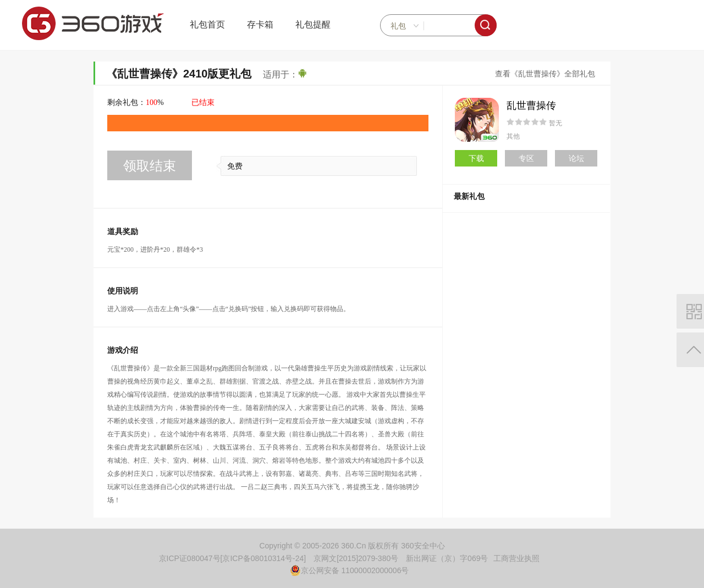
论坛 (576, 158)
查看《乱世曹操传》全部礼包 (545, 74)
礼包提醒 (313, 24)
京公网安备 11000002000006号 (350, 570)
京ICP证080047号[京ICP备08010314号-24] (233, 558)
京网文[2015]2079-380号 (356, 558)
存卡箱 (260, 24)
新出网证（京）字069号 (447, 558)
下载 (476, 158)
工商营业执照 (516, 558)
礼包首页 (207, 24)
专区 (526, 158)
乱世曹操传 (531, 106)
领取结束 (150, 166)
